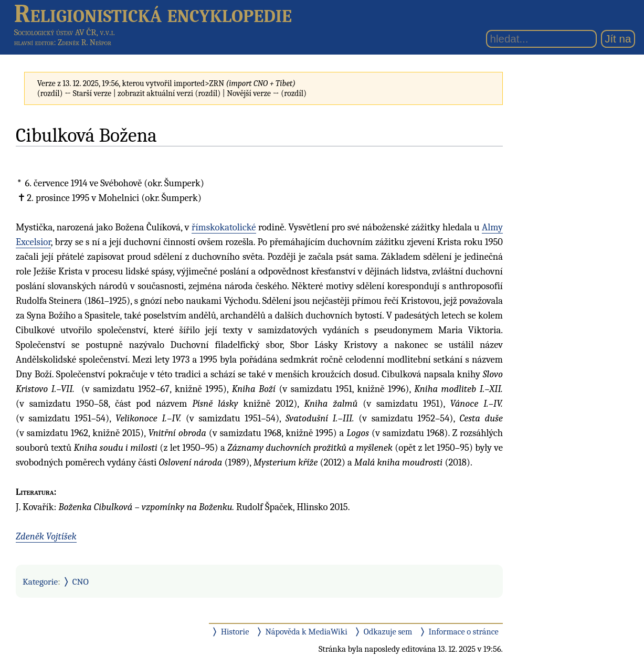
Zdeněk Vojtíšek (46, 536)
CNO (81, 581)
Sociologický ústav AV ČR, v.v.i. (65, 32)
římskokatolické (224, 227)
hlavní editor (34, 43)
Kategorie (40, 581)
